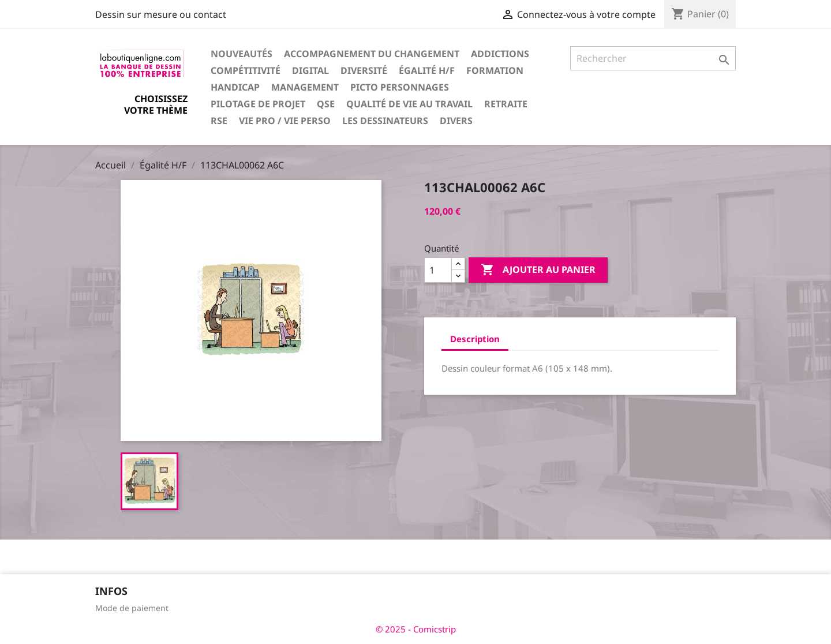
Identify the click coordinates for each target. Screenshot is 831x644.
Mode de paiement (132, 608)
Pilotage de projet (258, 104)
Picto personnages (400, 87)
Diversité (364, 70)
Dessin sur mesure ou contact (161, 14)
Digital (310, 70)
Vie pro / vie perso (285, 121)
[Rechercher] (653, 58)
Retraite (506, 104)
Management (305, 87)
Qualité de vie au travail (409, 104)
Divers (456, 121)
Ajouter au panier (538, 270)
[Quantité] (438, 270)
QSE (326, 104)
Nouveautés (242, 54)
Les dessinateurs (385, 121)
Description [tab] (475, 339)
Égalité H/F (427, 70)
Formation (495, 70)
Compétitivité (246, 70)
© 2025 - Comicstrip (416, 629)
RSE (219, 121)
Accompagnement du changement (372, 54)
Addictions (500, 54)
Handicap (235, 87)
